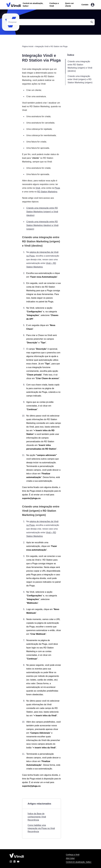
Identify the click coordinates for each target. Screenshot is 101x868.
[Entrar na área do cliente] (93, 5)
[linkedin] (14, 862)
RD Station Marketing (47, 192)
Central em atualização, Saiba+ (79, 862)
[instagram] (11, 862)
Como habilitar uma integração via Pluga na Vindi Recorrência (41, 828)
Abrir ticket (70, 858)
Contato (85, 5)
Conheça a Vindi (73, 855)
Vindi (38, 188)
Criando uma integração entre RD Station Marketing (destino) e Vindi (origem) (42, 225)
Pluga (57, 188)
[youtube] (18, 862)
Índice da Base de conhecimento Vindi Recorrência (37, 817)
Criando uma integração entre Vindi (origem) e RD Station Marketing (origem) (80, 79)
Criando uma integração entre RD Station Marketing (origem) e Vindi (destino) (42, 212)
